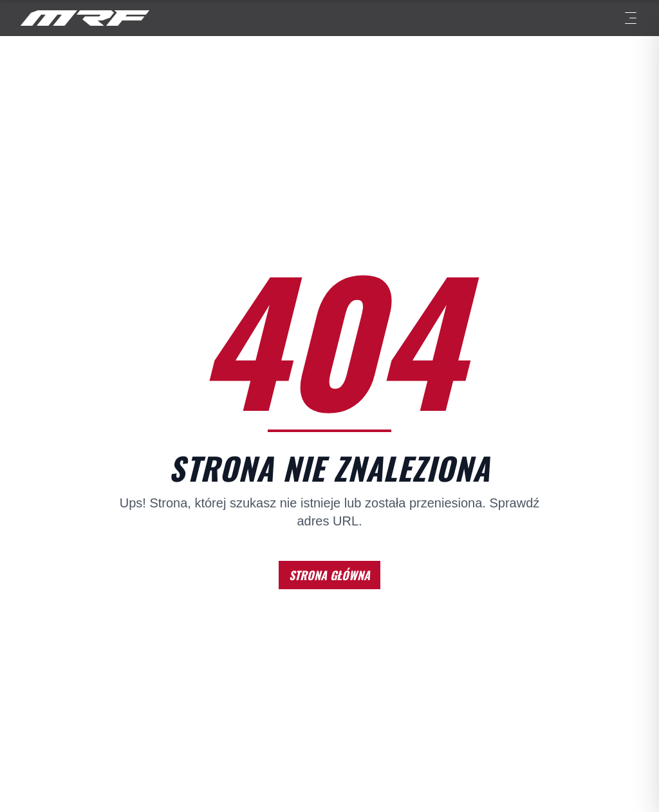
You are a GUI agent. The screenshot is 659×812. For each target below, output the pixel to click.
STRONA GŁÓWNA (329, 575)
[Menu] (631, 18)
